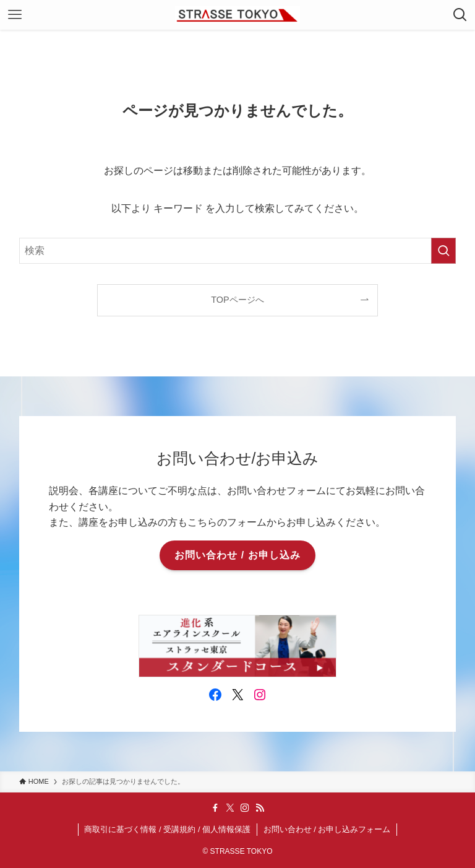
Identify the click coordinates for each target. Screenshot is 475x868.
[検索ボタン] (460, 15)
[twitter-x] (230, 808)
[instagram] (245, 808)
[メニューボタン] (15, 15)
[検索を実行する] (443, 251)
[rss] (260, 808)
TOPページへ (237, 300)
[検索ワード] (238, 251)
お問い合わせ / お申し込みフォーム (327, 829)
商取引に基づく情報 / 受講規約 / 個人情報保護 (167, 829)
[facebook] (215, 808)
